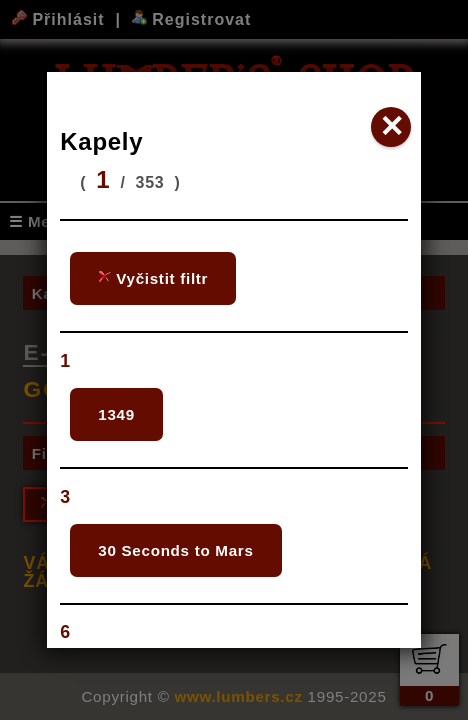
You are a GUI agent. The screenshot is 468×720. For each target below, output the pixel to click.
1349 (116, 414)
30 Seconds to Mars (175, 550)
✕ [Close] (391, 126)
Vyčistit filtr (153, 278)
